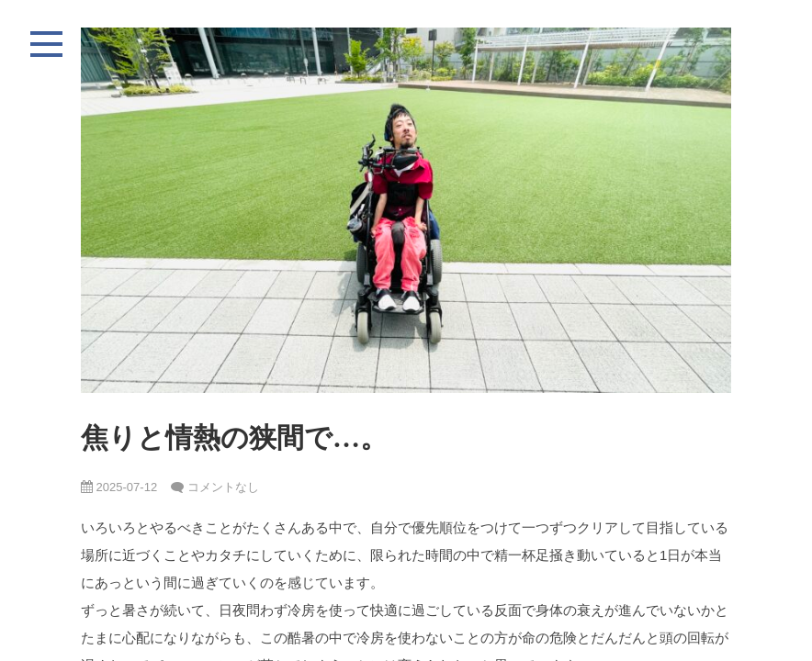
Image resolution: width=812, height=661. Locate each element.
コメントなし (223, 487)
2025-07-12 (119, 487)
